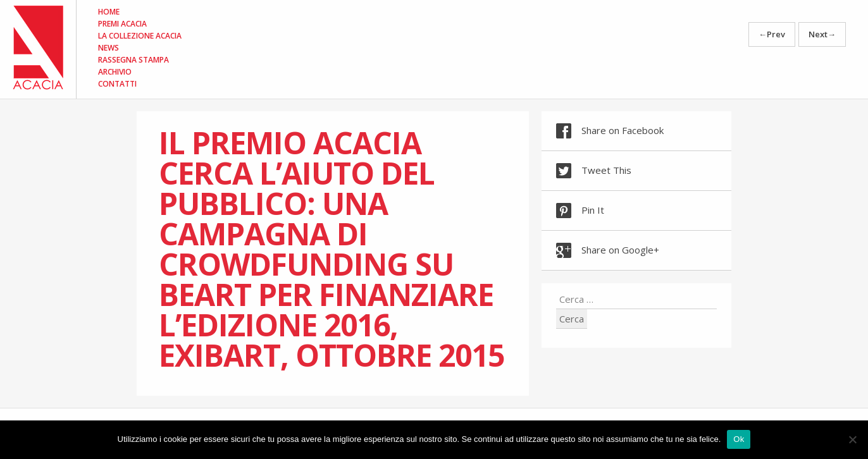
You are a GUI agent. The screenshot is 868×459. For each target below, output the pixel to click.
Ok (739, 439)
